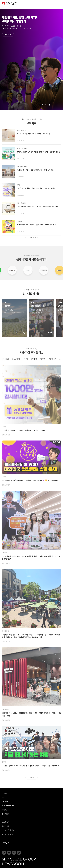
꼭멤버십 (35, 367)
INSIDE (6, 310)
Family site (6, 843)
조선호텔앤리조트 (22, 138)
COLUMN (5, 802)
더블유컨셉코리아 (22, 211)
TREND (5, 810)
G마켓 (19, 193)
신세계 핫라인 (6, 826)
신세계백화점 (6, 717)
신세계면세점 (52, 367)
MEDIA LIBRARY (8, 806)
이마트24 (5, 560)
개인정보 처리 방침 (8, 830)
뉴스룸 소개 (6, 822)
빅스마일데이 (17, 367)
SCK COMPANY (22, 156)
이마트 (27, 367)
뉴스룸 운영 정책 (7, 834)
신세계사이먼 (20, 229)
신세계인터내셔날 (22, 174)
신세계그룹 (6, 367)
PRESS (4, 794)
